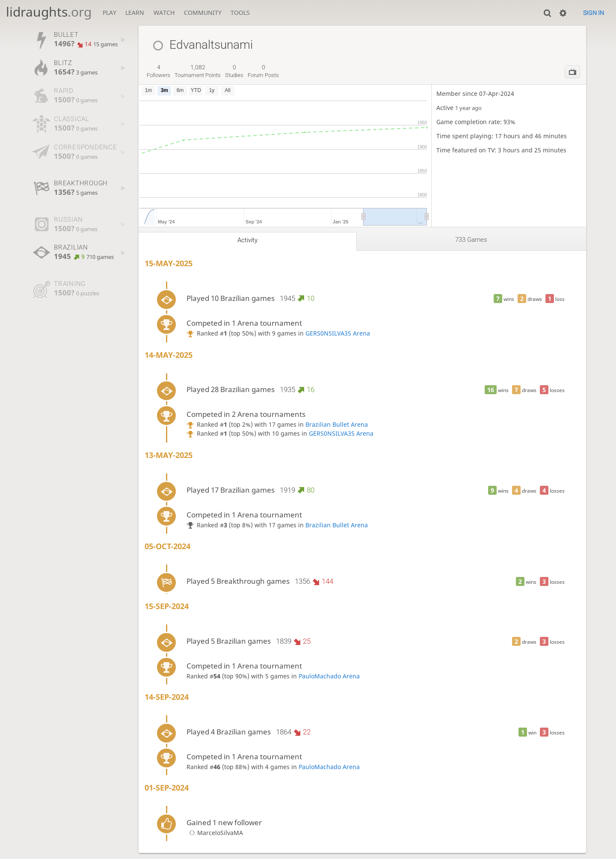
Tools (240, 13)
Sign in (594, 13)
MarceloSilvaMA (215, 833)
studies (234, 71)
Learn (135, 13)
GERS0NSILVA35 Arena (338, 333)
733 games (471, 240)
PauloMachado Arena (329, 676)
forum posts (263, 71)
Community (203, 13)
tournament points (198, 71)
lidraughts (49, 12)
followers (158, 71)
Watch (164, 13)
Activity (247, 240)
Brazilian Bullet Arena (337, 424)
